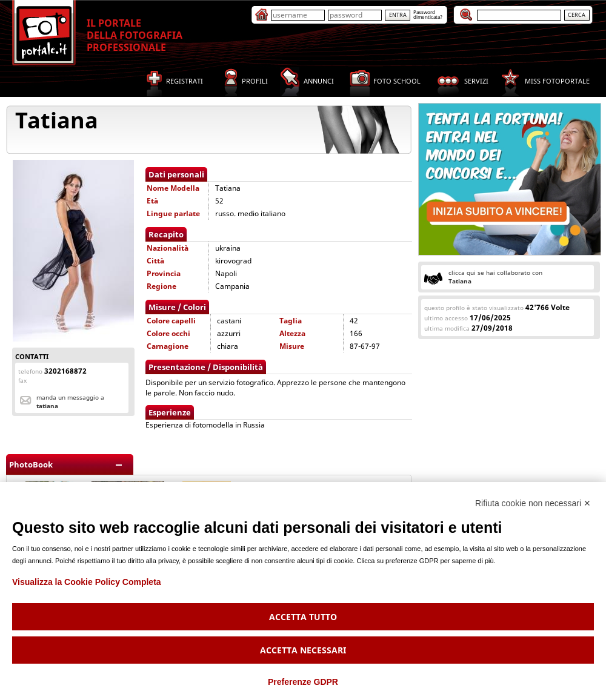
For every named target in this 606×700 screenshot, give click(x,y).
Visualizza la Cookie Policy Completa (87, 582)
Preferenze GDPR (303, 682)
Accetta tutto (303, 617)
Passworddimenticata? (428, 14)
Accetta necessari (303, 650)
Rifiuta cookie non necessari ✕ (533, 503)
